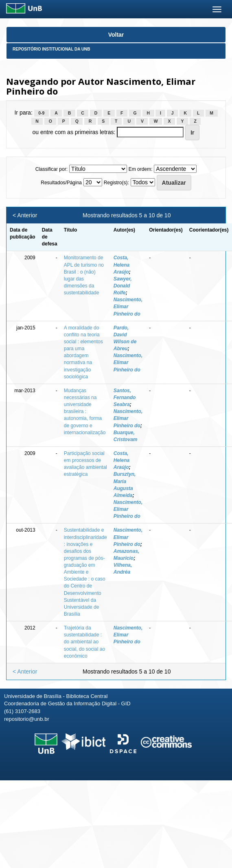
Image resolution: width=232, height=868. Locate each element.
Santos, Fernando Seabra (125, 398)
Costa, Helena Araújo (121, 265)
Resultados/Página (61, 183)
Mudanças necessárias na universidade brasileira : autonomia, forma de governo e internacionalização (85, 412)
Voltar (116, 35)
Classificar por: (51, 169)
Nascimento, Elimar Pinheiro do (128, 307)
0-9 (41, 113)
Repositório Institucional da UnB (51, 49)
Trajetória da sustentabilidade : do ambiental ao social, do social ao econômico (84, 642)
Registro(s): (116, 183)
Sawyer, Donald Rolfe (123, 286)
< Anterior (25, 215)
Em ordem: (141, 169)
